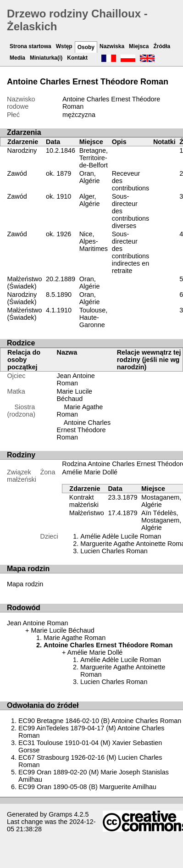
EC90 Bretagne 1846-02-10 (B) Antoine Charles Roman (100, 721)
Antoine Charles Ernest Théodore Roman (84, 430)
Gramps (60, 814)
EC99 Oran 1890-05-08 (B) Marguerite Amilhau (87, 787)
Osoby (86, 47)
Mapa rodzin (25, 584)
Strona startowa (30, 46)
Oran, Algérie (90, 177)
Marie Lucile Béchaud (75, 395)
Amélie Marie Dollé (90, 472)
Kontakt (77, 58)
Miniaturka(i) (46, 58)
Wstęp (64, 46)
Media (17, 58)
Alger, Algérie (90, 200)
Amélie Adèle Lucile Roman (121, 536)
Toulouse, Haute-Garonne (94, 317)
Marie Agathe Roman (75, 638)
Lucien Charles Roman (114, 551)
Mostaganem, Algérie (161, 501)
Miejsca (139, 46)
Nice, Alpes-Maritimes (94, 241)
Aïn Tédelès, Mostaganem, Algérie (161, 520)
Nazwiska (112, 46)
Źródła (162, 46)
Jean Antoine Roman (76, 379)
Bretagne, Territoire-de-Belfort (94, 158)
